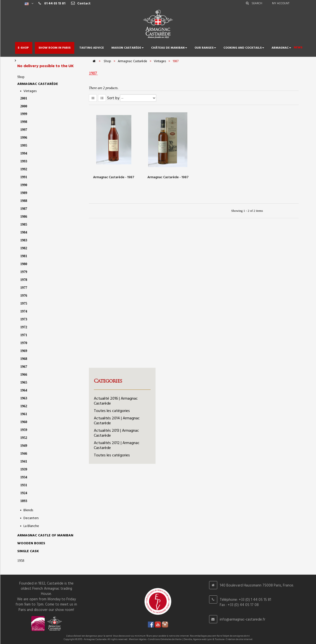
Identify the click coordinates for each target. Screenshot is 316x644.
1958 (21, 561)
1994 (24, 153)
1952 (24, 438)
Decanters (31, 518)
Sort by (113, 98)
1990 (24, 185)
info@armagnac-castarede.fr (243, 620)
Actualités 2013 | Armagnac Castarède (116, 433)
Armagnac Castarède (38, 84)
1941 (24, 461)
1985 (24, 224)
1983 (24, 240)
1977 (24, 288)
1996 (24, 138)
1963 (24, 398)
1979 (24, 272)
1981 (24, 256)
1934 (24, 477)
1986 (24, 217)
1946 (24, 454)
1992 (24, 169)
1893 (24, 501)
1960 (24, 422)
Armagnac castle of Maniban (45, 536)
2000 (24, 106)
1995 (24, 146)
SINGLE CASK (28, 551)
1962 (24, 406)
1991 (24, 177)
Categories (108, 381)
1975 (24, 303)
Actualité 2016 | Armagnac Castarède (116, 401)
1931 (24, 485)
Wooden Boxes (31, 543)
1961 (24, 414)
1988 (24, 201)
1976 (24, 296)
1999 (24, 114)
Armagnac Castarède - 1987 (114, 177)
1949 (24, 446)
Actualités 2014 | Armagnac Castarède (117, 421)
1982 (24, 248)
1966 (24, 375)
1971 (24, 335)
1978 (24, 280)
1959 (24, 430)
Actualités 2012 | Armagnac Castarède (117, 446)
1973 (24, 319)
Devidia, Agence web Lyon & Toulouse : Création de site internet (218, 639)
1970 (24, 343)
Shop (21, 77)
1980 (24, 264)
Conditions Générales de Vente (165, 639)
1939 (24, 469)
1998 (24, 122)
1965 (24, 382)
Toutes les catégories (112, 411)
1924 (24, 493)
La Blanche (31, 526)
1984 (24, 232)
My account (281, 3)
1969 (24, 351)
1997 (24, 130)
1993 (24, 161)
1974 (24, 311)
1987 (24, 209)
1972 (24, 327)
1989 (24, 193)
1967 (24, 367)
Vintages (30, 91)
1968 (24, 359)
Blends (28, 510)
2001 (24, 98)
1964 (24, 390)
